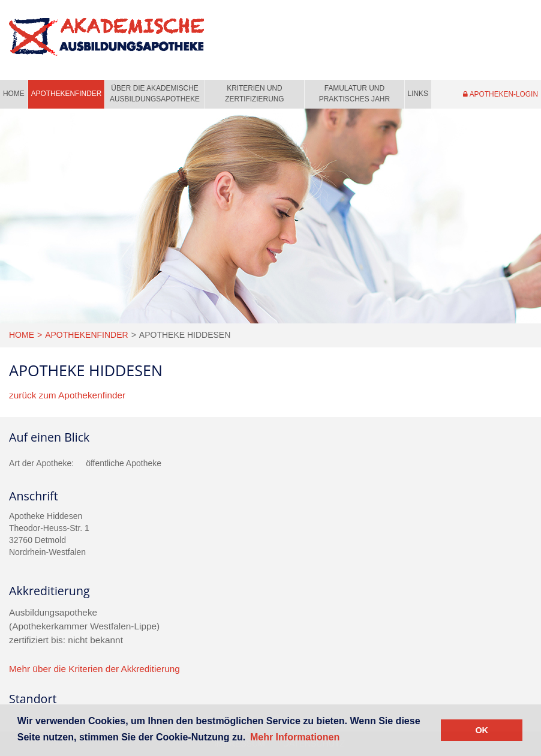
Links (418, 94)
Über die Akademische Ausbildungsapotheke (155, 94)
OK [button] (482, 730)
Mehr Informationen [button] (295, 737)
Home (14, 94)
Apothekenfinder (67, 94)
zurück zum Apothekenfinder (67, 395)
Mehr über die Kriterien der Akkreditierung (94, 669)
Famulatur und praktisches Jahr (354, 94)
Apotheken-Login (501, 94)
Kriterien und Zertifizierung (254, 94)
